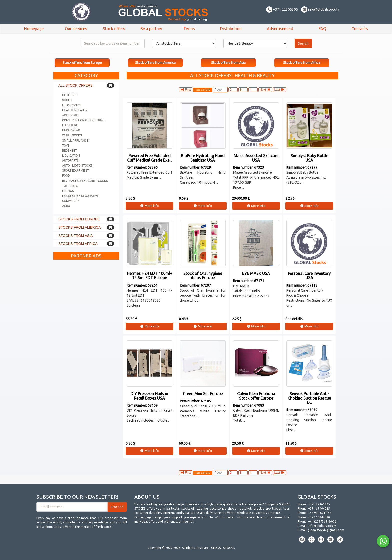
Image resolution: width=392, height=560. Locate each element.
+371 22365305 (282, 9)
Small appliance (75, 141)
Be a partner (151, 29)
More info (150, 206)
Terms (189, 29)
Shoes (67, 100)
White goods (72, 135)
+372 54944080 (319, 517)
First (186, 90)
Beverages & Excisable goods (85, 181)
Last (280, 90)
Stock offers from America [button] (155, 63)
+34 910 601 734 (320, 513)
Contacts (360, 29)
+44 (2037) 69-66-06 (322, 522)
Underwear (71, 130)
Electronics (72, 105)
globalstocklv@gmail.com (326, 530)
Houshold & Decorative (80, 196)
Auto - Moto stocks (77, 166)
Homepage (34, 29)
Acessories (71, 115)
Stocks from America (80, 227)
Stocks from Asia (76, 236)
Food (66, 176)
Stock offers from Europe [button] (82, 63)
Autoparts (70, 161)
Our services (76, 29)
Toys (66, 146)
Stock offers (114, 29)
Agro (66, 206)
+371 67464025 (319, 509)
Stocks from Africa (78, 244)
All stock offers (76, 85)
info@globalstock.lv (320, 9)
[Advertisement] (86, 337)
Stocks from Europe (79, 219)
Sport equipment (75, 171)
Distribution (231, 29)
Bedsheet (70, 151)
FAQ (322, 29)
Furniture (70, 125)
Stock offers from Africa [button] (302, 63)
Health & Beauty (75, 110)
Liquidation (71, 156)
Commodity (71, 201)
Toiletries (70, 186)
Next (265, 90)
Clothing (69, 95)
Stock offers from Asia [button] (228, 63)
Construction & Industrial (83, 120)
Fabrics (68, 191)
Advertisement (280, 29)
